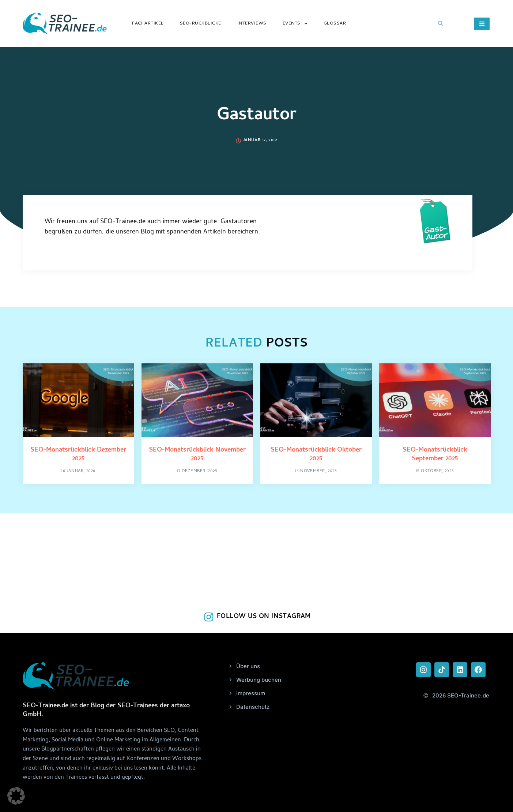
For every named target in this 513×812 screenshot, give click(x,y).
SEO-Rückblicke (201, 24)
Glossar (335, 24)
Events (295, 24)
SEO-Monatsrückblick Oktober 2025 (316, 454)
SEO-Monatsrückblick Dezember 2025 (78, 454)
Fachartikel (148, 24)
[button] (441, 23)
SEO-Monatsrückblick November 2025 (197, 454)
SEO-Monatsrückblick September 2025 (435, 454)
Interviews (252, 24)
